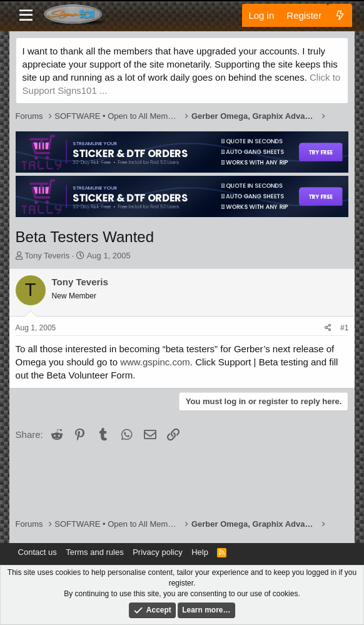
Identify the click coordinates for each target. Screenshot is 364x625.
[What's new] (340, 15)
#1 (344, 328)
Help (200, 552)
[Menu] (27, 16)
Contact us (38, 552)
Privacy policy (157, 552)
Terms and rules (94, 552)
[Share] (328, 328)
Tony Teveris (47, 256)
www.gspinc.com (155, 362)
